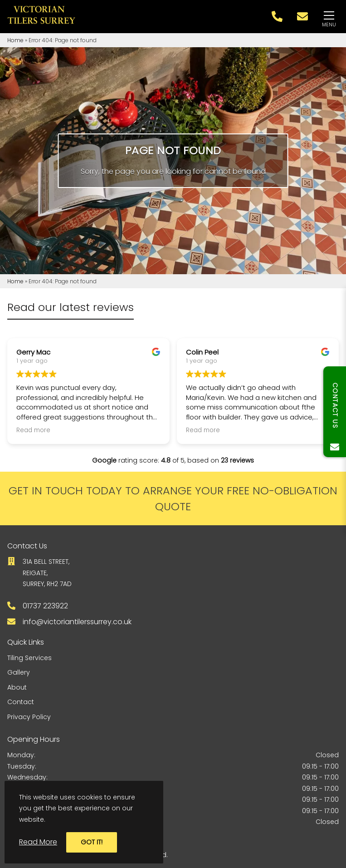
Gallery (19, 672)
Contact (21, 702)
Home (15, 40)
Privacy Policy (29, 717)
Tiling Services (29, 658)
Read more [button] (33, 430)
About (17, 687)
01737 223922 (45, 606)
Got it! (92, 842)
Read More (38, 842)
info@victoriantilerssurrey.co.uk (77, 622)
